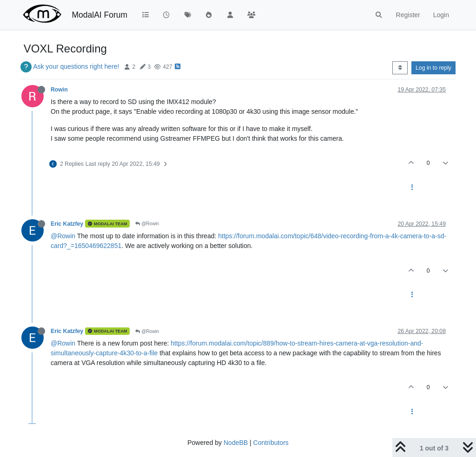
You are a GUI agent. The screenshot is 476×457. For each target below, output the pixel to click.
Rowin (59, 90)
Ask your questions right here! (76, 66)
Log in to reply (433, 68)
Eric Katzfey (67, 224)
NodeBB (236, 443)
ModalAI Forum (99, 15)
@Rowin (147, 224)
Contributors (271, 443)
